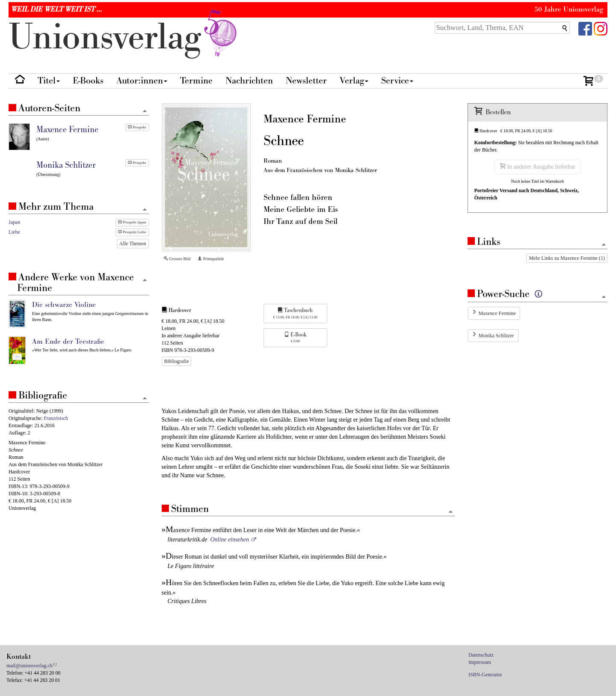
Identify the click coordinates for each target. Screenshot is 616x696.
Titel (49, 81)
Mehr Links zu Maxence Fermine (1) (567, 258)
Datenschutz (481, 655)
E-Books (88, 81)
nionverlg (124, 37)
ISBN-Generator (485, 675)
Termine (196, 81)
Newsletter (306, 81)
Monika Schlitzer (496, 336)
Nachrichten (249, 81)
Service (397, 81)
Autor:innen (142, 81)
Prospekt (137, 127)
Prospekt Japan (132, 222)
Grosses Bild (177, 259)
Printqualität (211, 259)
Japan (14, 222)
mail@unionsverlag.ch (30, 666)
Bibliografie (177, 361)
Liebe (14, 232)
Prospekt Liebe (132, 232)
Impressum (480, 662)
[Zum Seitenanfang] (451, 512)
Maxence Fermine (497, 313)
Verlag (354, 81)
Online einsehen (230, 540)
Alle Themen (133, 244)
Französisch (56, 418)
